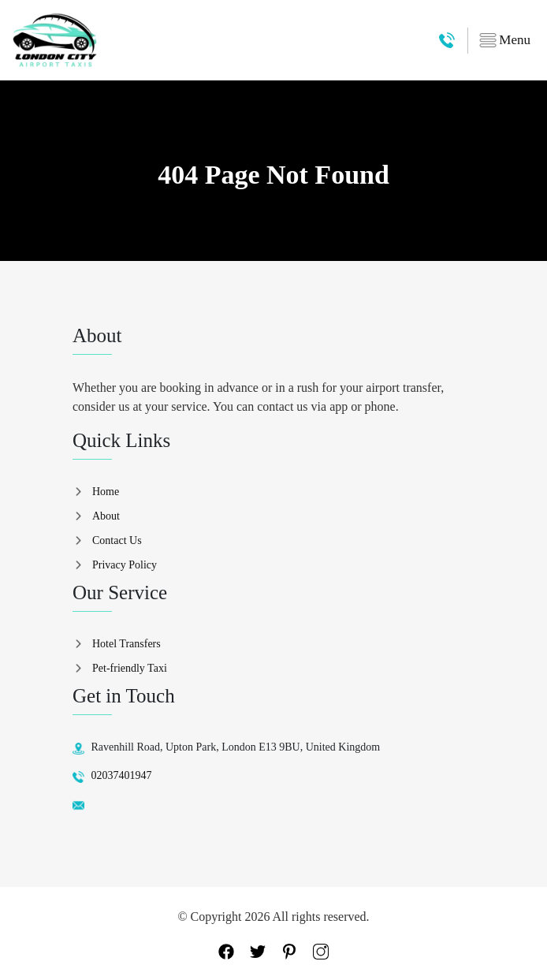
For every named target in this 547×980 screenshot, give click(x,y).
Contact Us (117, 540)
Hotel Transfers (127, 644)
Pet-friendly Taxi (130, 668)
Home (106, 492)
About (106, 516)
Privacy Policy (125, 565)
